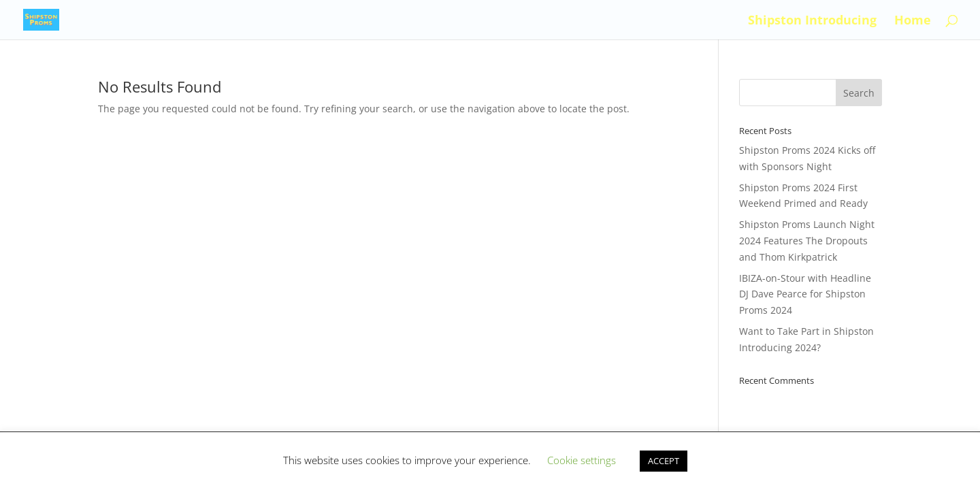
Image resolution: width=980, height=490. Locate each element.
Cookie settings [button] (582, 460)
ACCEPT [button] (664, 461)
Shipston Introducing (812, 21)
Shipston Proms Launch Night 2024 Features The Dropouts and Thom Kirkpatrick (807, 241)
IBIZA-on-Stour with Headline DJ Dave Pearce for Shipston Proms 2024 (805, 294)
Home (913, 21)
